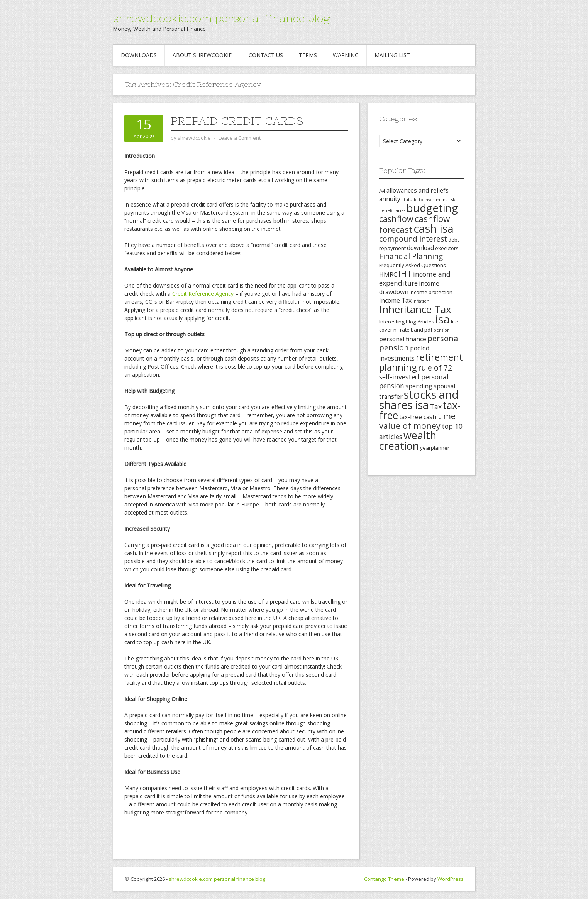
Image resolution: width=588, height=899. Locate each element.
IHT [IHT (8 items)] (405, 273)
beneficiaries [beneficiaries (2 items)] (392, 210)
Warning (346, 55)
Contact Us (266, 55)
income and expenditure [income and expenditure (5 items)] (415, 279)
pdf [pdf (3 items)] (428, 330)
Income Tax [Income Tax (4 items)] (395, 300)
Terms (308, 55)
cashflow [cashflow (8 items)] (396, 219)
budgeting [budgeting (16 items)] (432, 208)
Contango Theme (384, 879)
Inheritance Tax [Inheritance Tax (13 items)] (415, 309)
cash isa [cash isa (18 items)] (434, 228)
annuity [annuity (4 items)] (390, 199)
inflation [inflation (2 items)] (421, 301)
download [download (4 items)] (420, 248)
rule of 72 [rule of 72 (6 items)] (435, 368)
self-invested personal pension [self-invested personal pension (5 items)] (414, 381)
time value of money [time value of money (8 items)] (417, 421)
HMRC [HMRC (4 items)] (388, 274)
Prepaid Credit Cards (237, 121)
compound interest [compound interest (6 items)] (413, 239)
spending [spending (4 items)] (419, 386)
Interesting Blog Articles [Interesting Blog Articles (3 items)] (407, 322)
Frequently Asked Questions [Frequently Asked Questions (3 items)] (413, 265)
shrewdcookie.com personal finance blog (221, 18)
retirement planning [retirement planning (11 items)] (421, 362)
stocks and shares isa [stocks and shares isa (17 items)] (419, 400)
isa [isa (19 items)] (443, 319)
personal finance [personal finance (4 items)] (403, 339)
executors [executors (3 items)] (447, 248)
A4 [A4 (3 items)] (382, 191)
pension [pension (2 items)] (442, 330)
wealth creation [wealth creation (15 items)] (408, 440)
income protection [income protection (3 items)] (431, 292)
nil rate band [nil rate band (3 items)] (408, 330)
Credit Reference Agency (203, 294)
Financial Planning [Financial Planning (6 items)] (411, 256)
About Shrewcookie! (203, 55)
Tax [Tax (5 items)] (436, 406)
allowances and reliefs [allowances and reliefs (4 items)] (418, 190)
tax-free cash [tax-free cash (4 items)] (418, 417)
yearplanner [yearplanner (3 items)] (435, 448)
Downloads (139, 55)
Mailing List (392, 55)
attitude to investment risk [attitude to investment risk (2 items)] (428, 200)
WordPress (451, 879)
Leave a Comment (240, 138)
